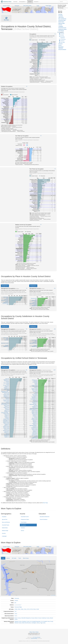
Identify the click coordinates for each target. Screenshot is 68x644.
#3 (41, 136)
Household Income (25, 517)
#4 (55, 169)
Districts (8, 558)
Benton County (18, 618)
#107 (55, 370)
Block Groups (26, 558)
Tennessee (17, 598)
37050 (16, 609)
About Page (45, 503)
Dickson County (38, 618)
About (31, 632)
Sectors (22, 531)
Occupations (23, 525)
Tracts (20, 558)
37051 (19, 609)
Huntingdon (34, 623)
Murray (38, 623)
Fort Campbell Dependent (35, 621)
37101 (25, 609)
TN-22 (16, 614)
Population (4, 517)
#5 (41, 225)
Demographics (23, 2)
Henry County (50, 621)
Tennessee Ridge (18, 607)
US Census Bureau (37, 637)
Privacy (37, 632)
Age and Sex (5, 519)
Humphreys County (45, 618)
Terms (34, 632)
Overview (15, 2)
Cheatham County (26, 621)
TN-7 (16, 611)
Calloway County (18, 621)
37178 (31, 609)
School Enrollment (44, 519)
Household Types (6, 525)
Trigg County (43, 623)
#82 (26, 370)
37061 (22, 609)
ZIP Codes (14, 558)
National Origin (5, 531)
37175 (28, 609)
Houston (16, 600)
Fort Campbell (44, 621)
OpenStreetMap (34, 638)
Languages (4, 536)
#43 (26, 329)
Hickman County (18, 623)
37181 (34, 609)
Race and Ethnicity (6, 522)
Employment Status (25, 519)
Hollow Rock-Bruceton (26, 623)
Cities (3, 558)
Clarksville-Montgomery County (28, 618)
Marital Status (5, 528)
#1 (55, 34)
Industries (23, 528)
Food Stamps (24, 522)
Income (30, 2)
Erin (15, 603)
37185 (37, 609)
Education (37, 2)
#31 (55, 288)
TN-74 (16, 616)
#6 (27, 288)
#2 (27, 86)
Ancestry (4, 533)
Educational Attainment (45, 517)
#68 (55, 329)
